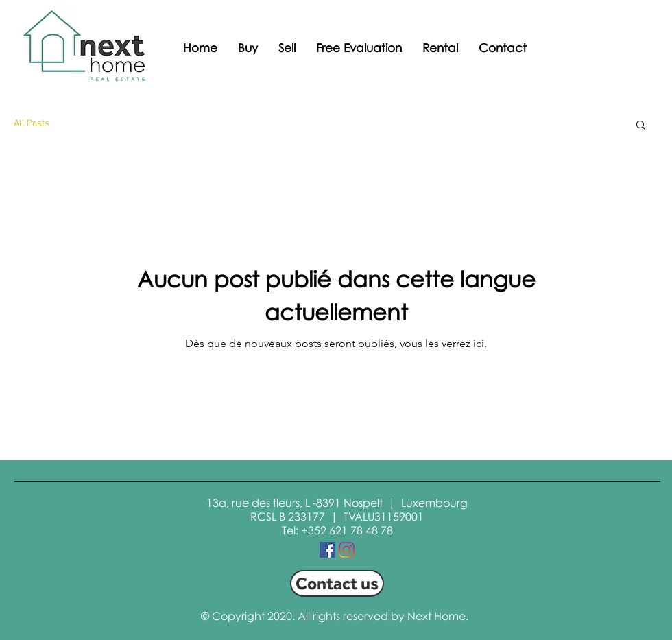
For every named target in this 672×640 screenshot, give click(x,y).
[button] (641, 126)
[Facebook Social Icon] (327, 550)
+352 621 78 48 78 (347, 530)
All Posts (32, 124)
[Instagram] (347, 550)
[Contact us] (337, 583)
